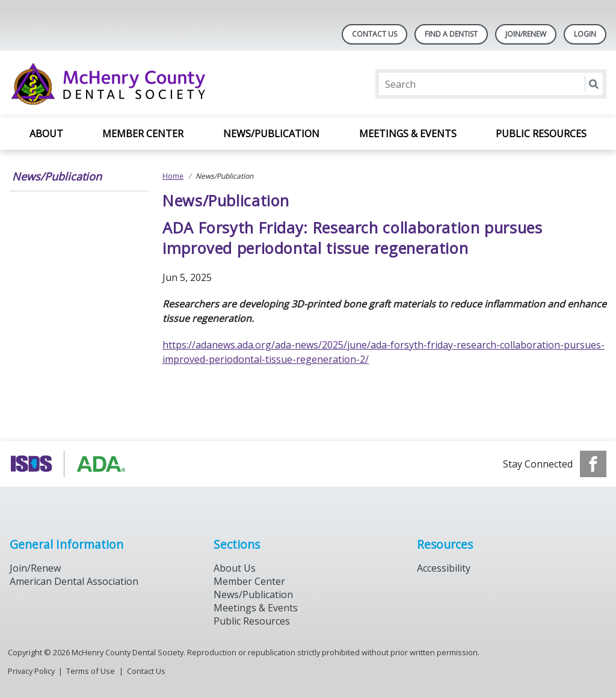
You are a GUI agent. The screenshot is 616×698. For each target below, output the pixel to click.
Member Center (143, 134)
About (46, 134)
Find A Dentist (451, 34)
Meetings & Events (408, 134)
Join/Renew (526, 34)
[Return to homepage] (165, 84)
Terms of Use (91, 671)
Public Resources (541, 134)
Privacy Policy (31, 671)
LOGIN (585, 34)
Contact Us (374, 34)
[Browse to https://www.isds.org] (71, 464)
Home (173, 176)
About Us (235, 568)
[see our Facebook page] (593, 464)
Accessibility (444, 568)
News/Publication (271, 134)
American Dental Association (74, 581)
